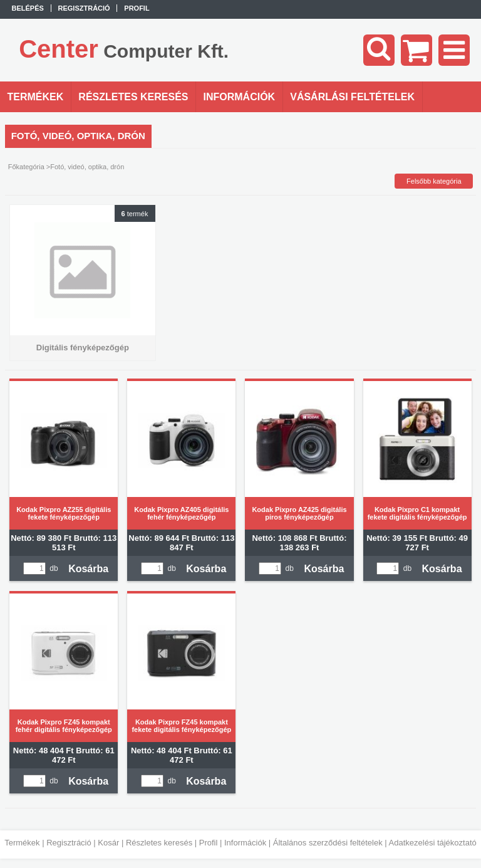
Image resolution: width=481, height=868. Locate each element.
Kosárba (88, 569)
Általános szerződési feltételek (328, 843)
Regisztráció (69, 843)
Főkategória (26, 167)
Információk (245, 843)
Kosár (108, 843)
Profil (209, 843)
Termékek (22, 843)
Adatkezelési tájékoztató (433, 843)
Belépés (28, 8)
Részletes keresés (159, 843)
